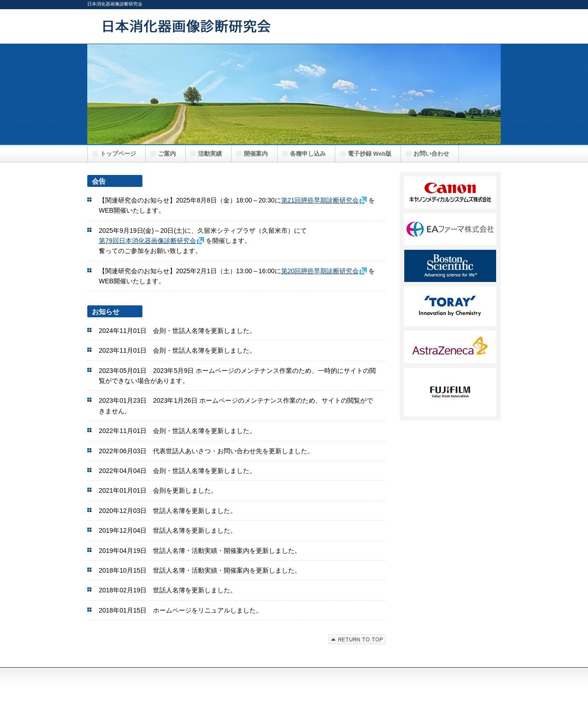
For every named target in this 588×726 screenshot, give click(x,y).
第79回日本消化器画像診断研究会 (147, 241)
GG (450, 347)
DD (450, 266)
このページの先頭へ (357, 639)
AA (450, 192)
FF (450, 306)
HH (450, 392)
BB (450, 229)
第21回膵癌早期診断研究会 (320, 200)
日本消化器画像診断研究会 (271, 26)
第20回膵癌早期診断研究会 (320, 271)
